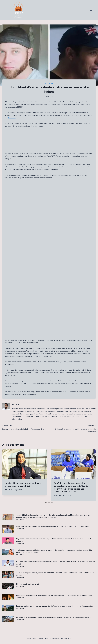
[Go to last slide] (6, 475)
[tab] (45, 503)
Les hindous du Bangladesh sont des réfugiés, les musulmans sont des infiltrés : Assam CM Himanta (54, 595)
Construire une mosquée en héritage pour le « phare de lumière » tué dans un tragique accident (52, 526)
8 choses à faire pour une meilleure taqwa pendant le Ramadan (73, 429)
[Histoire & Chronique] (18, 10)
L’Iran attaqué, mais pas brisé (28, 584)
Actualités (49, 83)
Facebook (12, 118)
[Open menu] (91, 10)
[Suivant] (92, 475)
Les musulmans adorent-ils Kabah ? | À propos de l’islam (25, 427)
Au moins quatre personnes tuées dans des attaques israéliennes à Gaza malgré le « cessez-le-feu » (54, 617)
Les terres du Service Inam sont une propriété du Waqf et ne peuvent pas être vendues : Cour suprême (55, 606)
